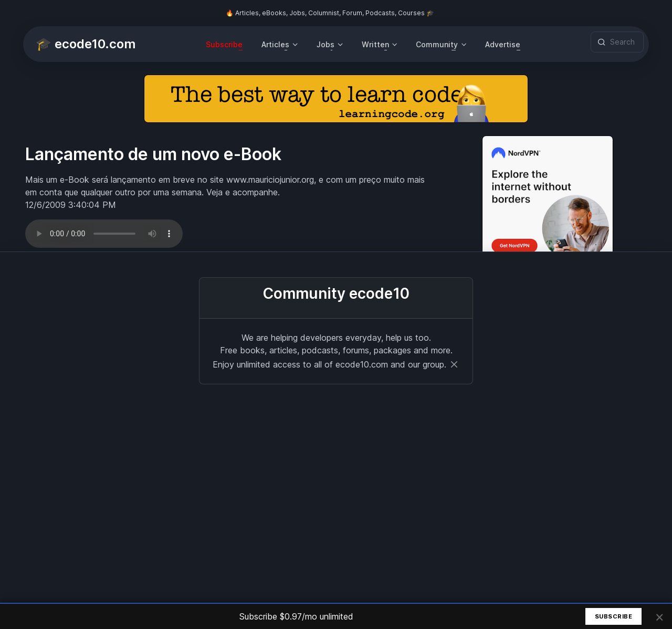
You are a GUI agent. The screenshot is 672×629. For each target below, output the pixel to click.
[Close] (454, 364)
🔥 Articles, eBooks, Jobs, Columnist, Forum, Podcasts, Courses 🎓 (330, 13)
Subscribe (224, 44)
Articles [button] (275, 44)
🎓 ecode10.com (86, 44)
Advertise (503, 44)
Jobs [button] (325, 44)
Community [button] (437, 44)
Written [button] (375, 44)
